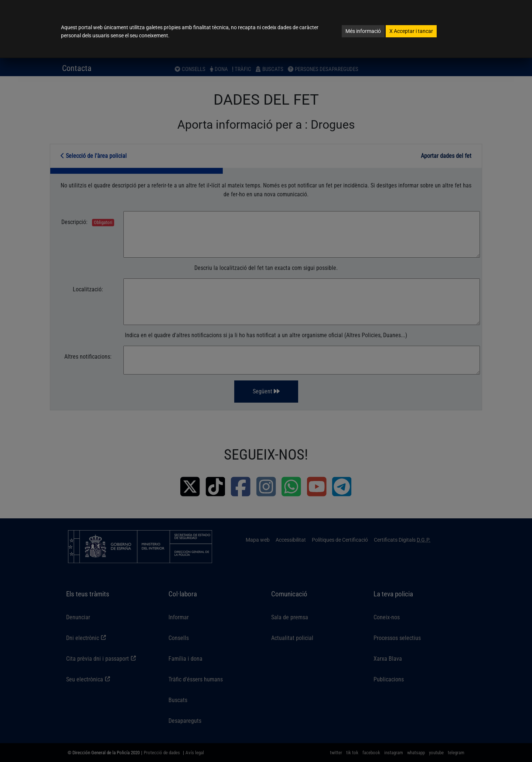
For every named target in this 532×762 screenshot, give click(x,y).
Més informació (363, 31)
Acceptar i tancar (411, 31)
